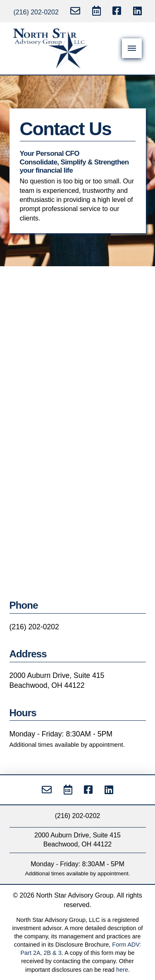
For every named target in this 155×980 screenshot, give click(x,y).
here (122, 970)
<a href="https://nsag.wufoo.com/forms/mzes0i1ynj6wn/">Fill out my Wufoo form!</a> (78, 437)
